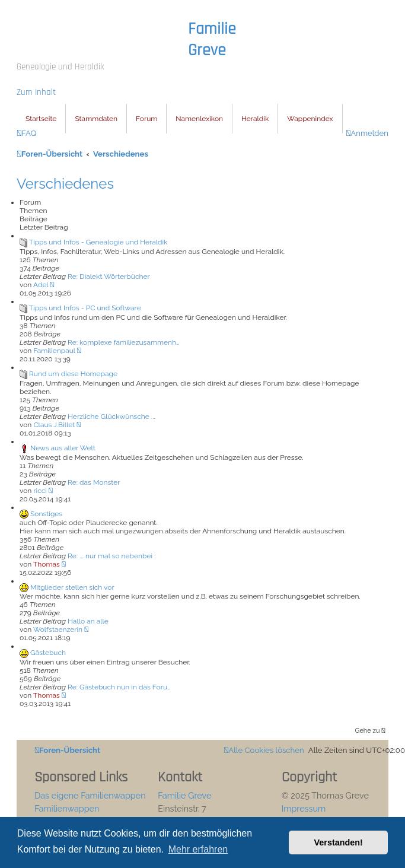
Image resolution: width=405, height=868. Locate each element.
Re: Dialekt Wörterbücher (109, 276)
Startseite (41, 119)
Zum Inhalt (36, 92)
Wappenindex (310, 119)
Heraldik (255, 119)
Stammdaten (96, 119)
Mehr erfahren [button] (198, 849)
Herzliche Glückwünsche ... (111, 416)
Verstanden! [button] (339, 842)
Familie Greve (212, 40)
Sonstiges (46, 514)
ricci (40, 491)
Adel (41, 285)
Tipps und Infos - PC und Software (85, 308)
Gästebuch (48, 653)
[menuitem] (26, 133)
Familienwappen (67, 808)
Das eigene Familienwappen (90, 795)
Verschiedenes (65, 184)
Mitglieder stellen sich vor (72, 587)
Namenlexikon (199, 119)
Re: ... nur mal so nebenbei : (111, 556)
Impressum (304, 808)
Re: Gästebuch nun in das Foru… (119, 687)
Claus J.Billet (54, 425)
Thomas (47, 564)
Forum (146, 119)
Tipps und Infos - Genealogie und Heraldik (98, 242)
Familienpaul (54, 351)
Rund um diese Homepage (73, 374)
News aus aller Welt (63, 448)
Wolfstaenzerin (58, 629)
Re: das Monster (94, 482)
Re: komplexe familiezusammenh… (123, 342)
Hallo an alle (88, 621)
